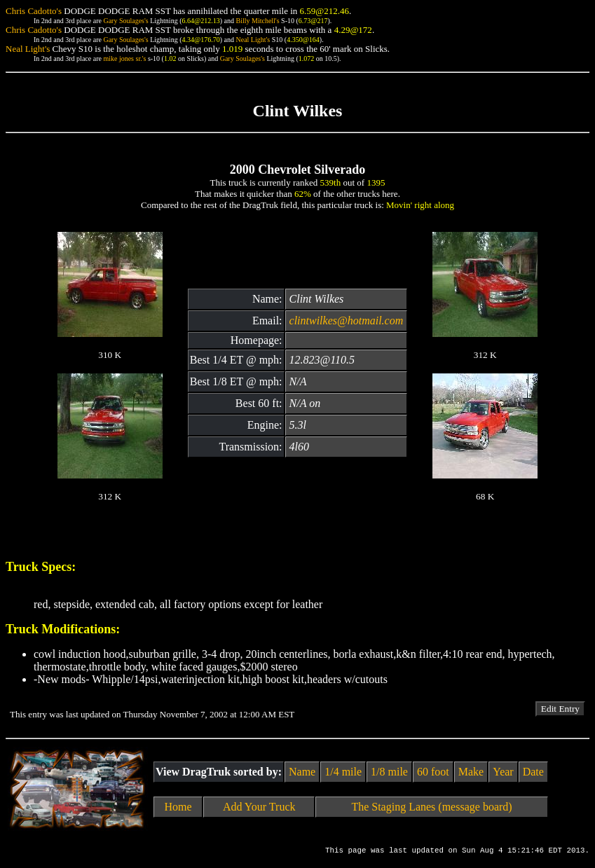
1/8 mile (389, 772)
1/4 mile (343, 772)
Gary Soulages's (125, 21)
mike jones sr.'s (124, 58)
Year (503, 772)
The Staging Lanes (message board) (431, 807)
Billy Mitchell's (257, 21)
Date (533, 772)
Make (471, 772)
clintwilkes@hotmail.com (347, 321)
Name (302, 772)
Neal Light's (253, 40)
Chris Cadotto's (34, 11)
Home (178, 807)
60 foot (433, 772)
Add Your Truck (259, 807)
